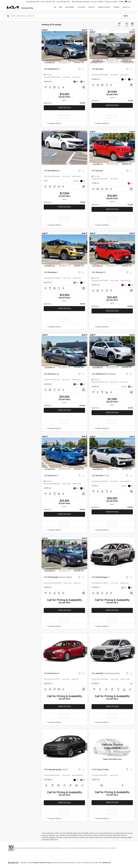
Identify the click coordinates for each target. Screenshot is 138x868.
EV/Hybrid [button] (81, 7)
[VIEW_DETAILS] (112, 747)
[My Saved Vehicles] (128, 2)
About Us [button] (126, 7)
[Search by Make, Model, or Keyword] (66, 16)
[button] (85, 46)
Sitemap (43, 863)
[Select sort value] (120, 25)
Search (126, 16)
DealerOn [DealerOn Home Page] (36, 863)
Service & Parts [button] (104, 7)
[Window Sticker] (84, 87)
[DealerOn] (13, 863)
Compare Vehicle (54, 123)
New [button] (60, 7)
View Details (64, 108)
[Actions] (83, 69)
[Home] (55, 7)
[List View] (132, 25)
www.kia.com (107, 863)
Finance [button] (117, 7)
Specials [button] (92, 7)
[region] (64, 103)
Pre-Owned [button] (70, 7)
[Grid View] (126, 25)
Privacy (49, 863)
